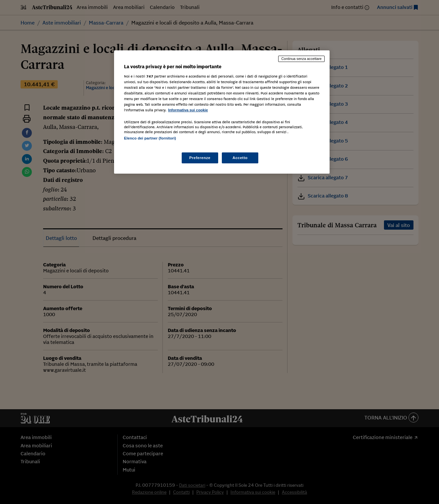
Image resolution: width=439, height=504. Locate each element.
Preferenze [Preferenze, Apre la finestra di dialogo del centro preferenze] (200, 158)
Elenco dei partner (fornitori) (150, 138)
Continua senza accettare (301, 59)
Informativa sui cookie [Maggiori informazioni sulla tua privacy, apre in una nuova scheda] (188, 110)
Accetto (240, 158)
